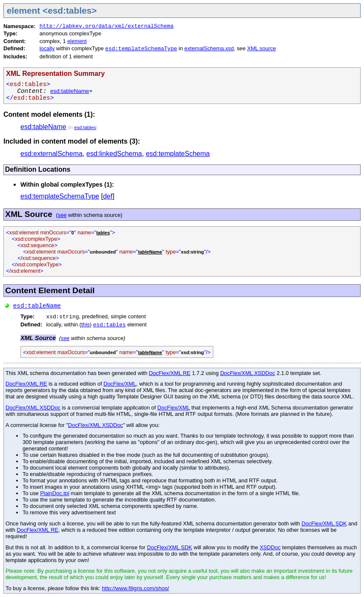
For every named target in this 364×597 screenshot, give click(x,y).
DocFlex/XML (120, 384)
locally (47, 48)
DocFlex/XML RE (170, 373)
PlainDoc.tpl (54, 493)
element (77, 41)
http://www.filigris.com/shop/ (135, 588)
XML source (261, 48)
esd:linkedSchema (114, 154)
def (108, 196)
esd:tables (85, 127)
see (62, 215)
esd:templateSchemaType (141, 49)
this (86, 324)
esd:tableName (70, 91)
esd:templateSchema (178, 154)
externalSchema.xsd (209, 48)
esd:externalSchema (52, 154)
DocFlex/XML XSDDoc (248, 373)
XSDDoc (270, 547)
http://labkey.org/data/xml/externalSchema (107, 26)
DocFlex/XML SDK (324, 523)
